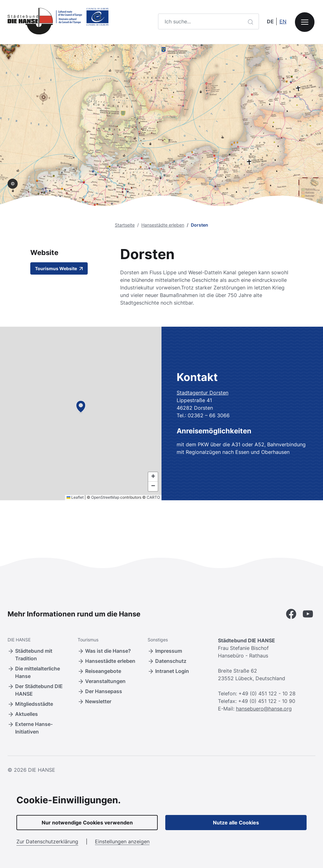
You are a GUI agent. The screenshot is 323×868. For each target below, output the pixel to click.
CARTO (153, 497)
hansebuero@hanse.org (264, 709)
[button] (81, 407)
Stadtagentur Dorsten (203, 393)
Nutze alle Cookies (236, 823)
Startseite (125, 225)
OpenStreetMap (105, 497)
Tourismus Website (59, 268)
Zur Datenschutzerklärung (47, 841)
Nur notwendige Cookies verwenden (87, 823)
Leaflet (75, 497)
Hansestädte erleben (163, 225)
